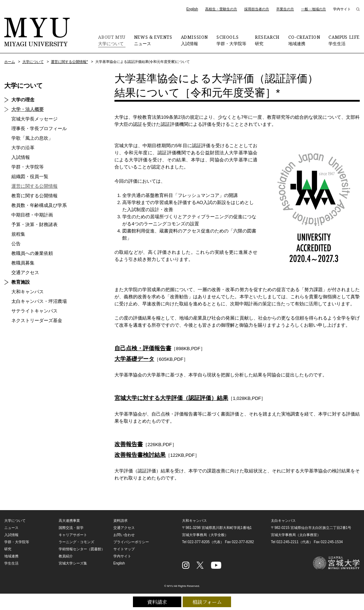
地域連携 (304, 40)
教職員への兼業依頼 (32, 253)
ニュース (153, 40)
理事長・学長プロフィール (39, 129)
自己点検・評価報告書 (143, 348)
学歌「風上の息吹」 (32, 138)
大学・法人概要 (28, 109)
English (192, 9)
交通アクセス (25, 272)
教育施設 (21, 282)
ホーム (10, 62)
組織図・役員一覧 (30, 176)
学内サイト (342, 9)
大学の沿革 (23, 148)
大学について (112, 40)
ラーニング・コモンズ (76, 542)
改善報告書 (129, 444)
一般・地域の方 (314, 9)
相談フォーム (207, 602)
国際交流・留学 (71, 528)
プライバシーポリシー (131, 542)
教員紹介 (66, 556)
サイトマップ (124, 549)
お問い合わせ (124, 535)
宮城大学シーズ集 (73, 563)
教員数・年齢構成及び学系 (39, 205)
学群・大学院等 (231, 40)
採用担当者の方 (257, 9)
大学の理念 (23, 100)
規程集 (18, 234)
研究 (267, 40)
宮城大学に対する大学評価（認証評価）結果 (171, 398)
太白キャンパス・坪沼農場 (39, 301)
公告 (16, 244)
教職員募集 (23, 263)
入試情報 (194, 40)
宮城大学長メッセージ (34, 119)
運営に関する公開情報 (34, 186)
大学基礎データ (134, 359)
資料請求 (157, 602)
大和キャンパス (28, 292)
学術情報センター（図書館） (82, 549)
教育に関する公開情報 (34, 196)
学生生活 (344, 40)
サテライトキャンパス (34, 311)
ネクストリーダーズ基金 (37, 320)
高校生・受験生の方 (221, 9)
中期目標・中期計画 (32, 215)
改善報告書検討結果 (140, 455)
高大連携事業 (69, 521)
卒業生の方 (285, 9)
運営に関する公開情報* (69, 62)
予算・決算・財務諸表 (34, 224)
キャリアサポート (73, 535)
